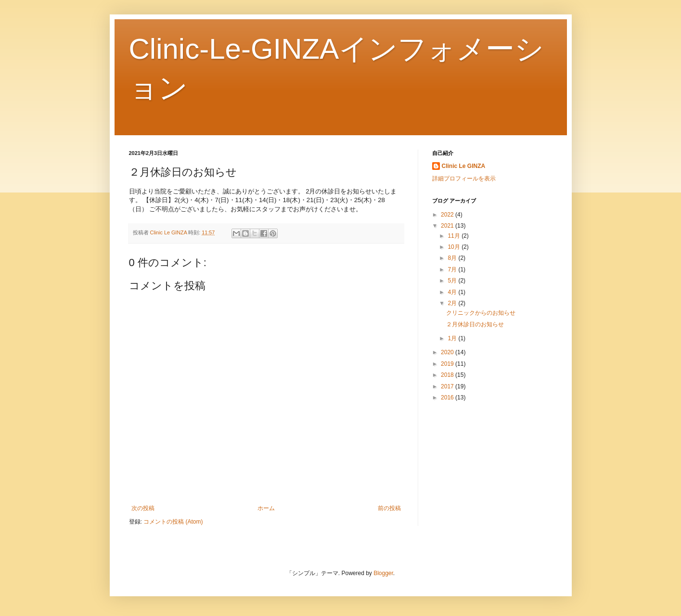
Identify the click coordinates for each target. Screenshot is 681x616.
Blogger (383, 573)
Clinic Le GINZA (464, 166)
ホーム (266, 508)
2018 (448, 375)
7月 (453, 269)
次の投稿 (143, 508)
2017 (448, 386)
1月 (453, 338)
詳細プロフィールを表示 (464, 179)
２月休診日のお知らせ (475, 324)
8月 (453, 258)
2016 (448, 398)
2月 (453, 303)
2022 (448, 215)
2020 (448, 352)
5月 (453, 281)
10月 (455, 247)
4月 (453, 292)
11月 (455, 236)
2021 (448, 226)
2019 (448, 364)
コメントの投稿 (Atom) (173, 522)
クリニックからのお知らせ (481, 313)
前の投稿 (389, 508)
